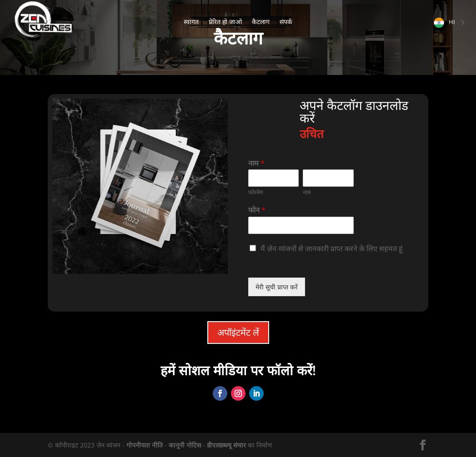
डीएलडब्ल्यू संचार (226, 445)
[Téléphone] (301, 225)
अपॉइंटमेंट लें (238, 332)
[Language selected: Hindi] (449, 22)
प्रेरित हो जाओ (225, 22)
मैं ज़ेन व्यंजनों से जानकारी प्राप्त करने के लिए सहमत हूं (332, 248)
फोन (257, 210)
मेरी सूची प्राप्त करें (277, 287)
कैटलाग (261, 22)
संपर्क (286, 22)
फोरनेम (256, 192)
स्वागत (191, 22)
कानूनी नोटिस (185, 445)
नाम (256, 163)
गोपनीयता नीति (145, 445)
